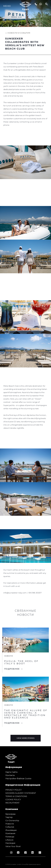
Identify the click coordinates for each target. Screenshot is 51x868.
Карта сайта (11, 772)
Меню (7, 6)
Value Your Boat (13, 846)
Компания (10, 833)
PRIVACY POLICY (14, 790)
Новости (10, 824)
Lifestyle (9, 840)
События (10, 827)
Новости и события (18, 33)
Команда (10, 837)
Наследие (10, 843)
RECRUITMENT (12, 803)
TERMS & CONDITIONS (16, 796)
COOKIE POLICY (13, 800)
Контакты (10, 775)
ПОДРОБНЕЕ (12, 669)
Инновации (11, 830)
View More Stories (26, 738)
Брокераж (10, 814)
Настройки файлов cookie (18, 779)
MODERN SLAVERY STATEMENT (21, 793)
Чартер (9, 817)
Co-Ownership (12, 821)
